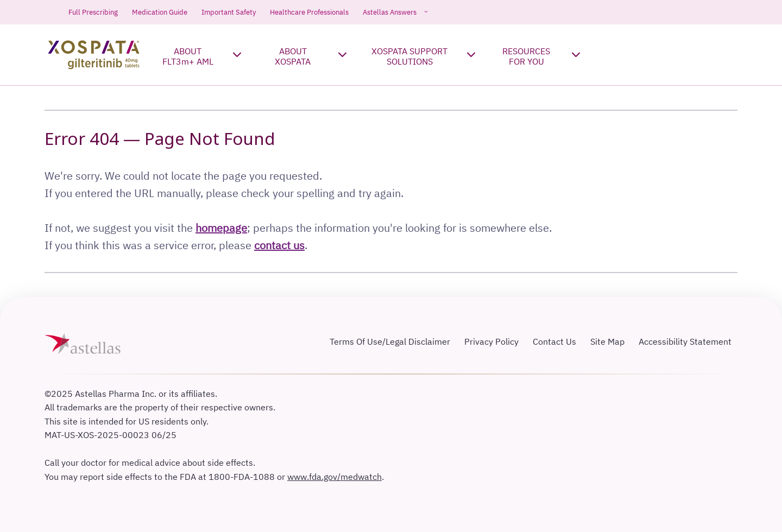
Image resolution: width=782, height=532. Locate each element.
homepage (221, 228)
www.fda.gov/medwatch (335, 477)
